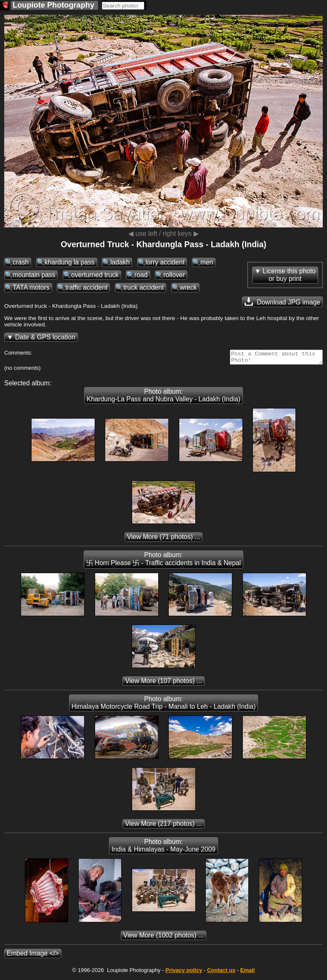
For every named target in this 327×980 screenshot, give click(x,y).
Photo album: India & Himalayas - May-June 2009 (163, 848)
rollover (174, 275)
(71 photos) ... (164, 539)
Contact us (221, 973)
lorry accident (165, 262)
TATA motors (31, 287)
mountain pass (34, 275)
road (141, 275)
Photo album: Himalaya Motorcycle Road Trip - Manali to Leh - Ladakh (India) (164, 705)
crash (21, 262)
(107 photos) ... (163, 683)
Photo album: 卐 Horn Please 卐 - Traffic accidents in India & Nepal (163, 561)
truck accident (144, 287)
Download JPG (282, 302)
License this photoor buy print (289, 275)
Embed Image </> (33, 956)
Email (248, 973)
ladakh (120, 262)
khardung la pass (70, 262)
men (207, 262)
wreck (188, 287)
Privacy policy (184, 973)
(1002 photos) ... (163, 938)
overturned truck (95, 275)
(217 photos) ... (163, 826)
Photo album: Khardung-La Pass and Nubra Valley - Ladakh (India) (164, 398)
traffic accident (86, 287)
